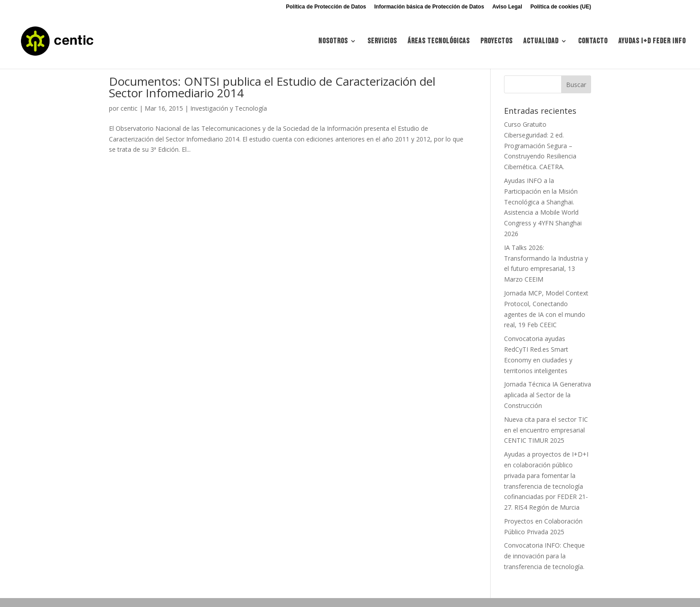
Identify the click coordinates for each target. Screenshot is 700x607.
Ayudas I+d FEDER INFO (652, 42)
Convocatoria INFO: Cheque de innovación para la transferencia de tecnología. (544, 556)
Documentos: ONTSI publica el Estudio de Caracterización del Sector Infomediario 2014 (272, 87)
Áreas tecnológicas (439, 42)
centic (129, 108)
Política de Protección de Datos (326, 7)
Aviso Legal (507, 7)
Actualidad (541, 42)
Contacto (593, 42)
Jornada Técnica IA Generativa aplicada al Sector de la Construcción (548, 395)
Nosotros (333, 42)
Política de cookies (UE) (561, 7)
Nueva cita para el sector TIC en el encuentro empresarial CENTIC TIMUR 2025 (546, 430)
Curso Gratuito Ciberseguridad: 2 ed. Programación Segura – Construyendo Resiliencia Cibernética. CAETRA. (540, 146)
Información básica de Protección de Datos (429, 7)
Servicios (382, 42)
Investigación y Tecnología (229, 108)
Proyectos (496, 42)
